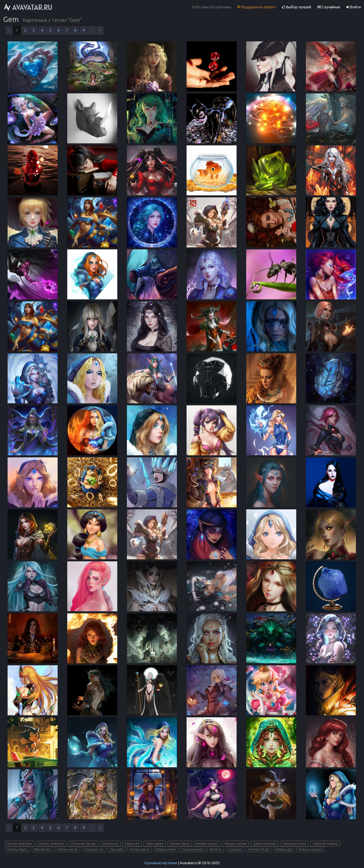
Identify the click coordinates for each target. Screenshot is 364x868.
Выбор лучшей (297, 7)
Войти (354, 7)
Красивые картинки (161, 863)
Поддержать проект (257, 7)
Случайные (329, 7)
